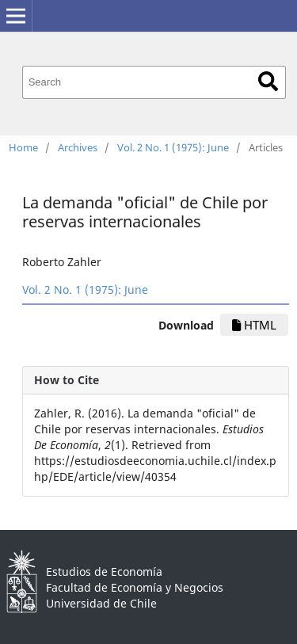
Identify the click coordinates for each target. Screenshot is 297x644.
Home (23, 147)
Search (268, 81)
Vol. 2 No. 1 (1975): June (173, 147)
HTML (254, 325)
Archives (78, 147)
